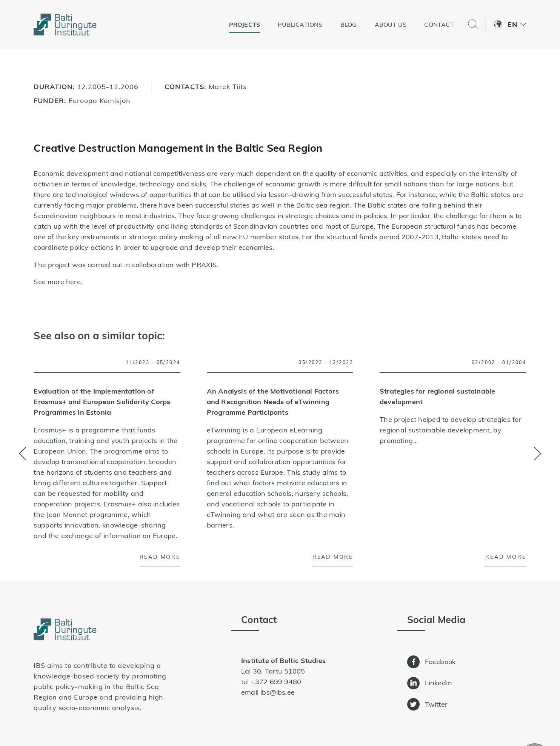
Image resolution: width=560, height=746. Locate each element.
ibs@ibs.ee (278, 692)
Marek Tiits (228, 86)
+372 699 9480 (276, 682)
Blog (349, 25)
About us (391, 25)
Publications (300, 25)
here (73, 282)
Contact (439, 25)
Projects (245, 25)
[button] (517, 25)
